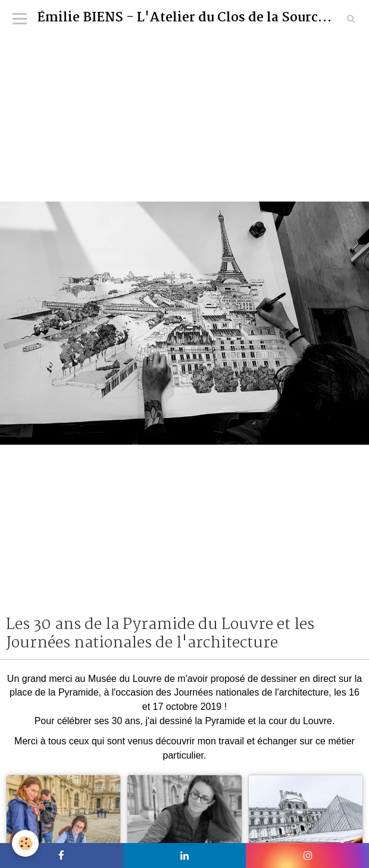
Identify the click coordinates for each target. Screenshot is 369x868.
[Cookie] (25, 843)
